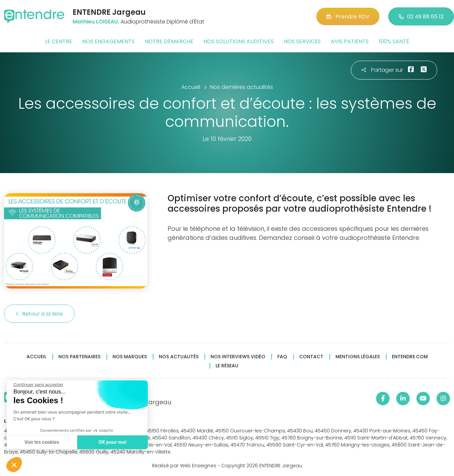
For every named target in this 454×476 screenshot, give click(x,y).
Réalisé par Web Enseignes (184, 466)
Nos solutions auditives (239, 41)
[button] (14, 465)
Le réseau (227, 366)
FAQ (282, 357)
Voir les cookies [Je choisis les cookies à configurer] (41, 442)
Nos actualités (179, 357)
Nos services (302, 41)
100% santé (394, 41)
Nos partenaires (79, 357)
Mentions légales (358, 357)
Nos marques (130, 357)
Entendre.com (410, 357)
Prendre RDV (348, 17)
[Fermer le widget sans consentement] (38, 385)
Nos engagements (108, 41)
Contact (311, 357)
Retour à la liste (39, 314)
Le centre (59, 41)
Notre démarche (169, 41)
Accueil (36, 357)
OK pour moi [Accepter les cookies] (112, 442)
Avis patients (350, 41)
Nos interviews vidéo (238, 357)
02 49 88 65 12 (421, 17)
